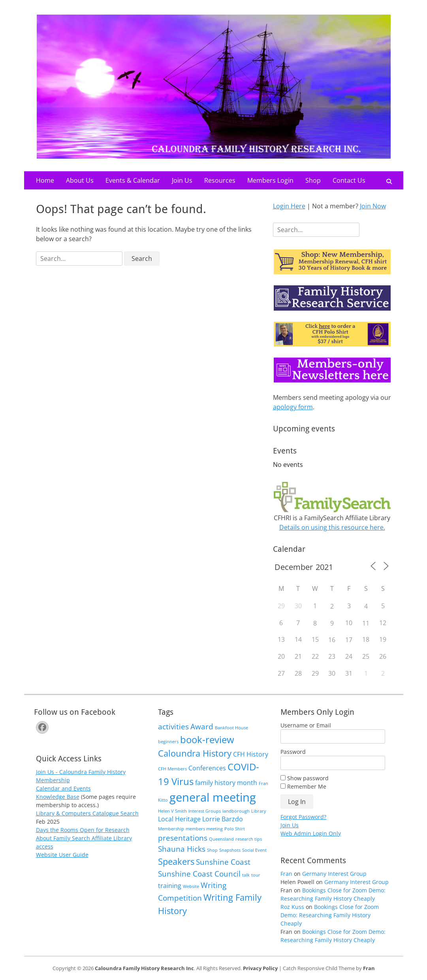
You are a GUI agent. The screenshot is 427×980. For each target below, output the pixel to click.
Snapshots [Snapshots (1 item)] (230, 850)
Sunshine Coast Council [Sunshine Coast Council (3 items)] (199, 874)
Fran (286, 874)
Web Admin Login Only (311, 833)
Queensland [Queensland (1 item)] (221, 839)
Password (293, 752)
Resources (220, 180)
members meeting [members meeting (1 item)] (204, 829)
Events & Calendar (133, 180)
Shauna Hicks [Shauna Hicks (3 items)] (182, 849)
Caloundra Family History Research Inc (144, 968)
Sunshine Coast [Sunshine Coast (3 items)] (223, 862)
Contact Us (349, 180)
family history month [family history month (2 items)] (226, 783)
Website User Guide (62, 855)
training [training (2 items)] (170, 886)
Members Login (270, 180)
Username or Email (306, 725)
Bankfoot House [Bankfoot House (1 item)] (231, 728)
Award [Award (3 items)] (202, 726)
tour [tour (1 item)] (256, 875)
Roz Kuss (292, 907)
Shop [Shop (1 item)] (212, 850)
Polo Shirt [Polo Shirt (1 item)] (235, 829)
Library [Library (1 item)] (259, 811)
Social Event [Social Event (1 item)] (254, 850)
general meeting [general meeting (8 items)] (213, 797)
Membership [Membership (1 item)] (171, 829)
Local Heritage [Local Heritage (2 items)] (179, 819)
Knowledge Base (58, 797)
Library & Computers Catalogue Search (87, 813)
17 (349, 640)
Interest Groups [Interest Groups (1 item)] (205, 811)
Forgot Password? (303, 817)
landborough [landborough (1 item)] (236, 811)
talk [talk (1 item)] (246, 875)
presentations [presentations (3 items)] (183, 838)
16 (332, 640)
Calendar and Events (63, 788)
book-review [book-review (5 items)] (207, 739)
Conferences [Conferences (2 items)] (207, 768)
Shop (313, 180)
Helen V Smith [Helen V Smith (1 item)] (172, 811)
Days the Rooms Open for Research (83, 830)
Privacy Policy (260, 968)
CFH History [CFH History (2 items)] (251, 754)
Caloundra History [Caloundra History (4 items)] (195, 753)
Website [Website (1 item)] (191, 886)
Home (45, 180)
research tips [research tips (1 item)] (249, 839)
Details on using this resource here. (332, 527)
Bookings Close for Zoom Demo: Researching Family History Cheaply (330, 915)
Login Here (289, 206)
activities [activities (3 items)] (173, 726)
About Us (80, 180)
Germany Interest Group (334, 874)
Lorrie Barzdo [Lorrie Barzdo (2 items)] (223, 819)
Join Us (182, 180)
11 (366, 623)
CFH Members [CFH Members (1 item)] (172, 769)
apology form (293, 407)
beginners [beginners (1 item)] (168, 742)
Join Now (373, 206)
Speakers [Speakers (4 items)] (176, 861)
